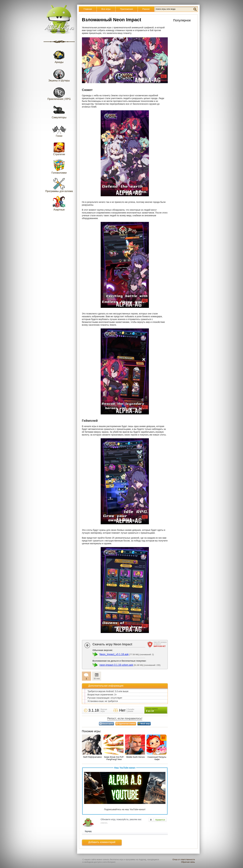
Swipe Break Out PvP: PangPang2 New (114, 758)
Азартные (59, 203)
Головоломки (59, 166)
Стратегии (59, 148)
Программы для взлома (59, 185)
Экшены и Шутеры (59, 74)
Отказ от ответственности (184, 860)
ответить (104, 823)
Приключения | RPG (59, 93)
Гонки (59, 130)
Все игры (106, 9)
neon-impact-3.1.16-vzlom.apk (116, 665)
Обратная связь (188, 862)
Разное (146, 9)
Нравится (160, 820)
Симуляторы (59, 111)
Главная (88, 9)
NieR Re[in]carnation (93, 757)
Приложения (127, 9)
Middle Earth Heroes (136, 757)
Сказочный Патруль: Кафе (157, 758)
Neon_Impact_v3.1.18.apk (114, 654)
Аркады (59, 56)
